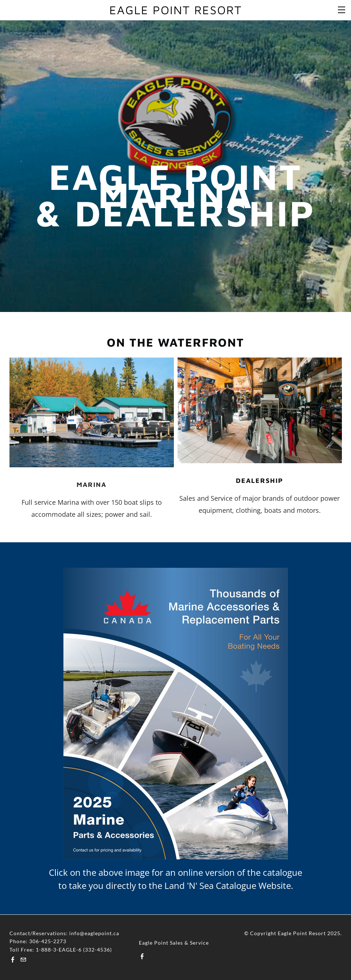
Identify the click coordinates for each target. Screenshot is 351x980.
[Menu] (342, 9)
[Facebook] (13, 959)
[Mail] (23, 959)
